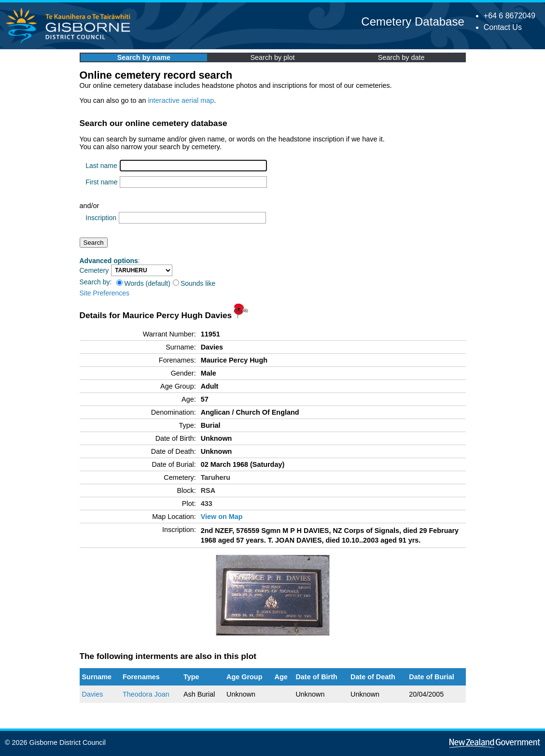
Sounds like (194, 283)
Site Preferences (105, 293)
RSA (208, 490)
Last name (101, 166)
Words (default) (143, 283)
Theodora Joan (146, 694)
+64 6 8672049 (510, 16)
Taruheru (216, 477)
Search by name (144, 57)
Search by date (401, 57)
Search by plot (273, 57)
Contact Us (503, 27)
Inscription (101, 218)
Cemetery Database (412, 21)
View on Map (222, 517)
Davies (93, 694)
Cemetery (94, 270)
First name (101, 182)
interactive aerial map (181, 100)
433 (207, 504)
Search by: (96, 282)
